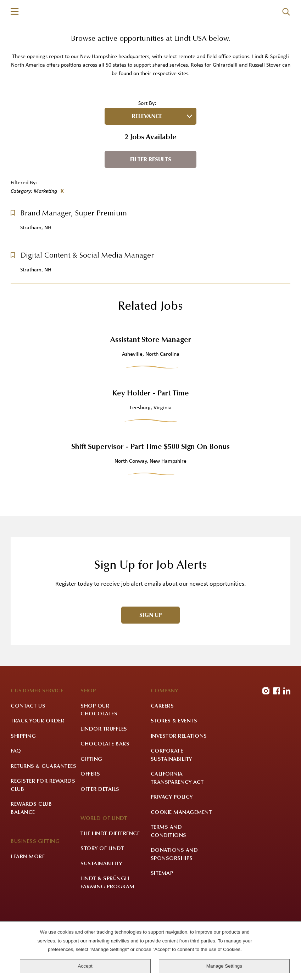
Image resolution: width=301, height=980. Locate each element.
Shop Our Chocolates (99, 756)
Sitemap (162, 920)
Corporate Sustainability (171, 801)
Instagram (266, 737)
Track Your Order (37, 767)
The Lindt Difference (110, 880)
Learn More (28, 903)
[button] (13, 259)
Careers (162, 752)
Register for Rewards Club (43, 832)
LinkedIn (287, 737)
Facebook (277, 737)
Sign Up (151, 661)
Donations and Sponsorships (174, 901)
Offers (90, 820)
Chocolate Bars (105, 790)
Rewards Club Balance (31, 855)
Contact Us (28, 752)
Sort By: (147, 149)
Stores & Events (174, 767)
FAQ (16, 797)
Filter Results (151, 205)
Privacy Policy (172, 843)
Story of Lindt (102, 895)
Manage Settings (224, 966)
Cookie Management (181, 858)
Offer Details (100, 835)
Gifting (91, 805)
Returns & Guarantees (43, 812)
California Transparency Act (177, 824)
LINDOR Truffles (104, 775)
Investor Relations (179, 782)
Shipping (23, 782)
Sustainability (101, 910)
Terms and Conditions (169, 878)
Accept (85, 966)
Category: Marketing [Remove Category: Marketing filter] (34, 237)
